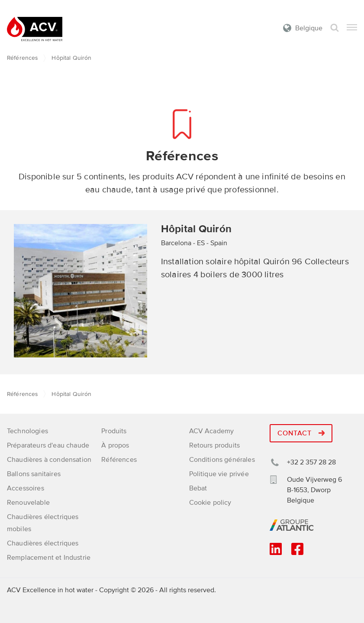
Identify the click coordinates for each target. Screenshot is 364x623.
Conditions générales (222, 460)
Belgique (309, 28)
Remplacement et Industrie (49, 558)
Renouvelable (28, 503)
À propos (115, 445)
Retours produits (215, 445)
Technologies (27, 431)
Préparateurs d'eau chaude (48, 445)
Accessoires (26, 488)
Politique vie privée (219, 474)
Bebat (198, 488)
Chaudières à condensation (49, 460)
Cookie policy (210, 503)
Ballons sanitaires (34, 474)
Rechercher (335, 28)
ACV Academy (212, 431)
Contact (301, 433)
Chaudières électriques (43, 543)
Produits (114, 431)
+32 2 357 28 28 (311, 462)
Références (22, 58)
